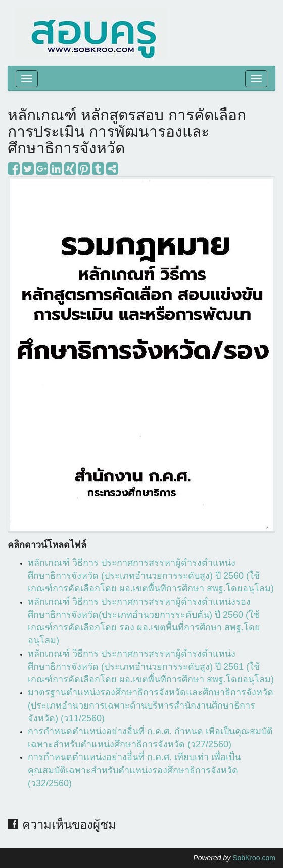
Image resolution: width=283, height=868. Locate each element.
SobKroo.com (254, 858)
